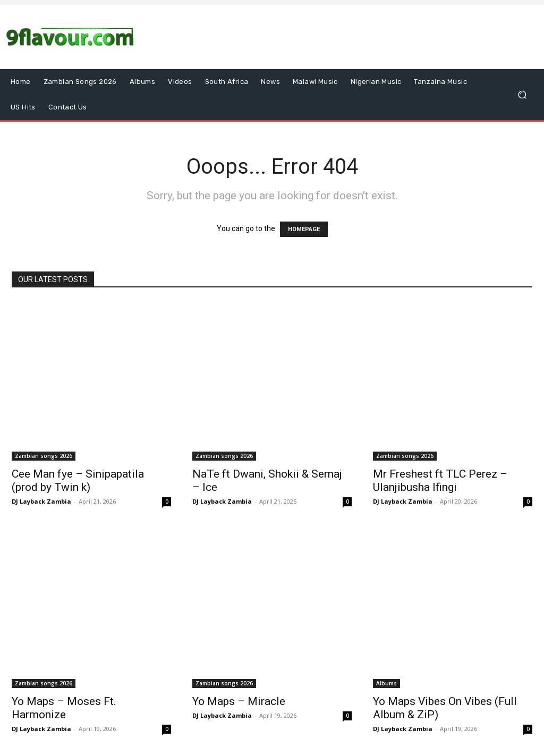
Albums (386, 683)
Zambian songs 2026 (44, 456)
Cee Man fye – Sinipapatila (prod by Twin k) (78, 481)
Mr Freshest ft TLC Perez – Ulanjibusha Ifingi (440, 481)
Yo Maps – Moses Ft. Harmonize (64, 708)
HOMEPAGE (304, 229)
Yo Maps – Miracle (239, 701)
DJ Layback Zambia (41, 501)
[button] (522, 95)
